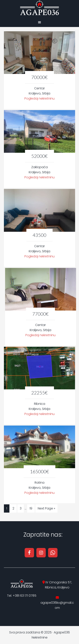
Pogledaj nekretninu (39, 98)
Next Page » (46, 508)
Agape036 (39, 8)
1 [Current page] (7, 508)
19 (31, 508)
